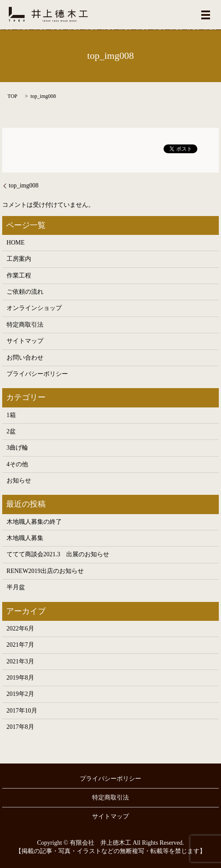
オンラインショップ (34, 308)
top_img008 (24, 185)
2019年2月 (20, 694)
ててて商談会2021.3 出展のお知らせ (58, 554)
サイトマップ (25, 341)
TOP (12, 96)
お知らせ (19, 481)
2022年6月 (20, 628)
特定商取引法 (25, 325)
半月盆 (16, 587)
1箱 (11, 415)
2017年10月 (22, 711)
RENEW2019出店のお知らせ (45, 571)
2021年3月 (20, 661)
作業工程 (19, 276)
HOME (16, 243)
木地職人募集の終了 (34, 522)
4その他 (17, 464)
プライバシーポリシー (37, 374)
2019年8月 (20, 678)
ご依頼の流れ (25, 292)
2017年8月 (20, 727)
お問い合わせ (25, 358)
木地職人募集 (25, 538)
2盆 (11, 431)
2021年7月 (20, 645)
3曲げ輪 (17, 448)
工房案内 (19, 259)
